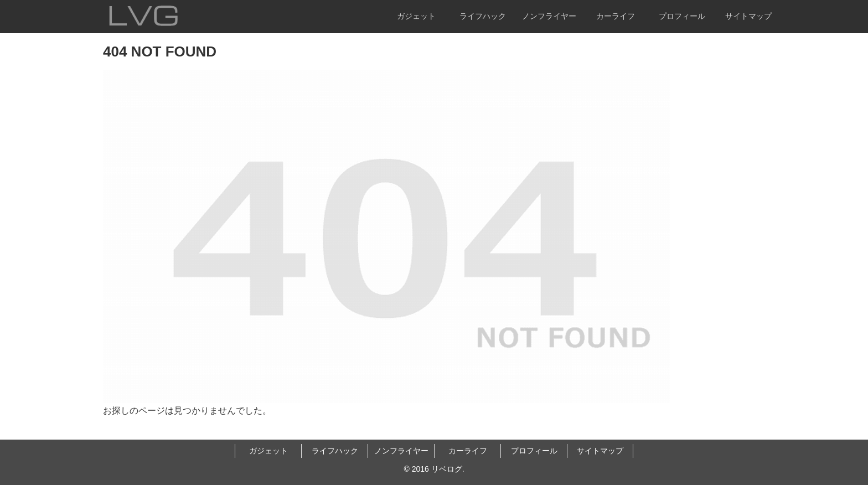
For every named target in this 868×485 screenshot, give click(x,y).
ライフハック (335, 451)
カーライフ (468, 451)
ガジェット (268, 451)
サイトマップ (600, 451)
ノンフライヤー (401, 451)
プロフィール (534, 451)
